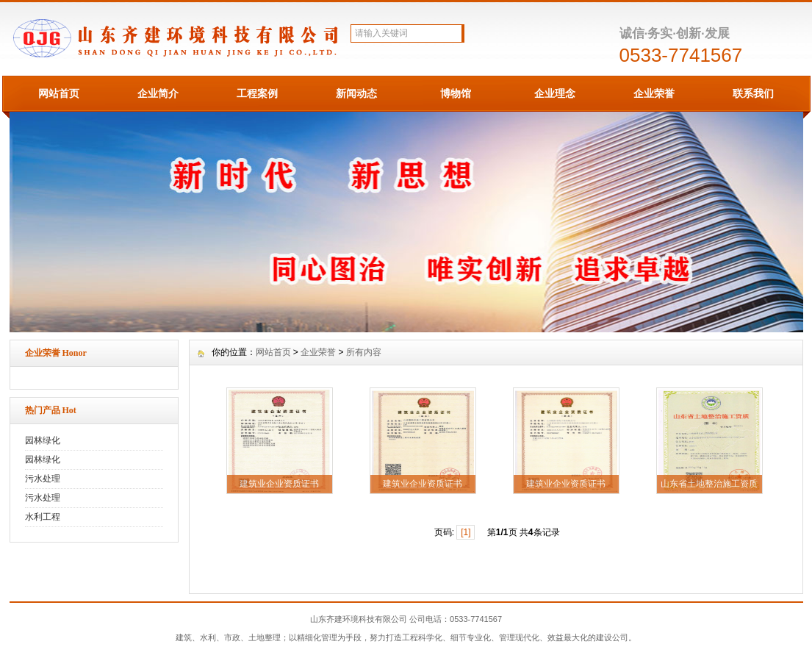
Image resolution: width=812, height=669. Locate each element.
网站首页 (59, 93)
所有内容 (364, 352)
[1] (466, 532)
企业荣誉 (654, 93)
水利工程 (43, 517)
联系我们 (753, 93)
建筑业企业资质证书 (279, 484)
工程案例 (257, 93)
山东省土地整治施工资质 (709, 484)
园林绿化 (43, 440)
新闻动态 (356, 93)
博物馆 (456, 93)
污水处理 (43, 479)
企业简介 (158, 93)
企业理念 (555, 93)
